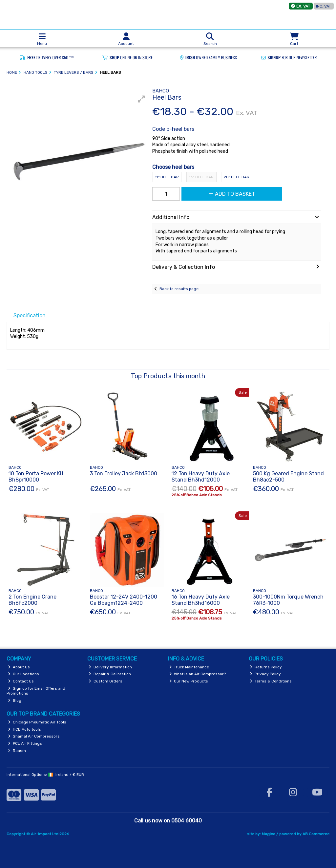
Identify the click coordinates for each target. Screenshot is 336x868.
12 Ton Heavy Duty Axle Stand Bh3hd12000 (201, 477)
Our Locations (23, 674)
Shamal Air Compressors (34, 736)
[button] (141, 99)
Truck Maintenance (189, 667)
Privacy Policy (265, 674)
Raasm (17, 751)
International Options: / (45, 775)
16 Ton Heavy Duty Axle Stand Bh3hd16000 (201, 600)
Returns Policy (266, 667)
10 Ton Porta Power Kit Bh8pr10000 (36, 477)
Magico (269, 834)
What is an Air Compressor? (198, 674)
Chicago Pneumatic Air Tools (37, 722)
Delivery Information (110, 667)
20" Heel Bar (237, 177)
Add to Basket (232, 194)
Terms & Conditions (271, 681)
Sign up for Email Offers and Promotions (36, 691)
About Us (19, 667)
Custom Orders (105, 681)
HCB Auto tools (24, 729)
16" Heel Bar (201, 177)
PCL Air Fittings (25, 743)
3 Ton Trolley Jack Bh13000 (124, 473)
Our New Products (189, 681)
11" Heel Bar (167, 177)
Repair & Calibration (110, 674)
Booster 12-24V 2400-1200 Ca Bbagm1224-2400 (124, 600)
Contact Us (21, 681)
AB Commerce (316, 834)
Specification (30, 316)
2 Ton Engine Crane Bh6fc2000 (32, 600)
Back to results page (179, 289)
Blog (15, 700)
